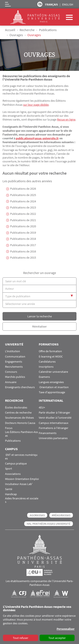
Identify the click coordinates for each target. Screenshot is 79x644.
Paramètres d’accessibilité (40, 4)
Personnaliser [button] (66, 629)
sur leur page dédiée (36, 105)
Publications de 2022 (23, 214)
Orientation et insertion (54, 387)
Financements (48, 433)
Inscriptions (46, 367)
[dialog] (39, 623)
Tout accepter (57, 638)
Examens (44, 377)
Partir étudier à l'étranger (54, 413)
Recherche (27, 30)
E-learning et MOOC (51, 357)
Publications (48, 30)
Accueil (10, 30)
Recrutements (14, 367)
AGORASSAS (37, 515)
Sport (9, 469)
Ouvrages (16, 35)
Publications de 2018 (23, 239)
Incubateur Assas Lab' (19, 484)
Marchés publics (15, 377)
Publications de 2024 (23, 201)
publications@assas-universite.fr (37, 138)
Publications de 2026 (23, 189)
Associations (13, 474)
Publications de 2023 (23, 207)
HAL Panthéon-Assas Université (49, 524)
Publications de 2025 (23, 195)
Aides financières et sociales (22, 500)
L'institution (13, 351)
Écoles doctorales (16, 408)
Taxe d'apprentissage (52, 392)
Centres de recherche (18, 413)
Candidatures (47, 362)
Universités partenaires (53, 438)
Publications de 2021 (23, 220)
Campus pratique (16, 464)
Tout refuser (21, 638)
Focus (9, 428)
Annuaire (11, 382)
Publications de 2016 (23, 251)
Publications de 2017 (23, 245)
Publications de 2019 (23, 233)
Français (52, 4)
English (68, 4)
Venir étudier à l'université (55, 418)
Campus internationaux (54, 423)
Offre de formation (50, 351)
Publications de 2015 (23, 258)
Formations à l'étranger (54, 428)
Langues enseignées (51, 382)
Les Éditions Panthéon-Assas (21, 434)
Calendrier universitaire (53, 372)
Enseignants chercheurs (20, 387)
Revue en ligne (66, 119)
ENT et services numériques (21, 457)
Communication (15, 357)
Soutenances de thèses (19, 418)
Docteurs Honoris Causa (20, 423)
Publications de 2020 (23, 226)
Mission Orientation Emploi (22, 479)
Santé (9, 489)
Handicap (11, 494)
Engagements (14, 362)
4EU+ (42, 408)
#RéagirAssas (61, 515)
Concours (11, 372)
